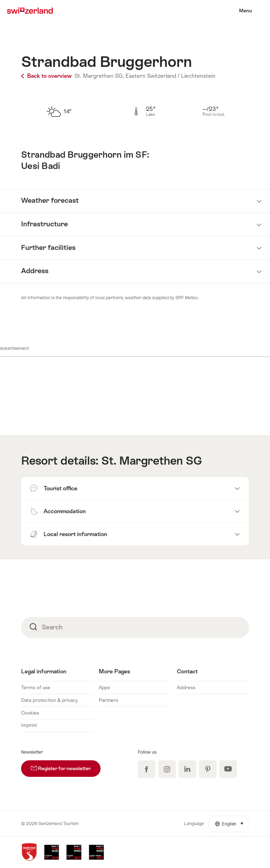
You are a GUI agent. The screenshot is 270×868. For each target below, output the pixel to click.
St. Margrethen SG (152, 461)
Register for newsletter (66, 766)
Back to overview (47, 76)
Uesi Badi (41, 166)
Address (186, 687)
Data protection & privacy (50, 700)
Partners (108, 700)
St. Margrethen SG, (99, 76)
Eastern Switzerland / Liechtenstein (171, 76)
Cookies (30, 713)
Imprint (29, 725)
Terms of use (36, 687)
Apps (104, 687)
